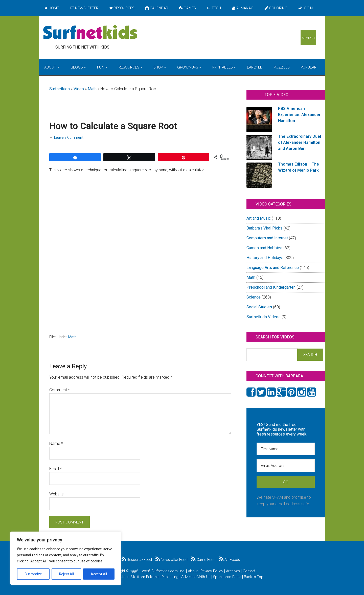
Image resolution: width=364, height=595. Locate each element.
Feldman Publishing (162, 577)
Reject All (66, 574)
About (193, 571)
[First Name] (286, 449)
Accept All (99, 574)
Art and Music (259, 218)
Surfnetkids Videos (264, 317)
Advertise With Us (196, 577)
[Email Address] (286, 466)
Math (92, 89)
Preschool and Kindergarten (271, 287)
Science (254, 297)
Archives (233, 571)
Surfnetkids (60, 89)
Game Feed (203, 560)
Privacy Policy (212, 571)
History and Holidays (265, 258)
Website (56, 494)
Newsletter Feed (172, 560)
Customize (33, 574)
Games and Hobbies (264, 248)
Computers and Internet (267, 238)
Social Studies (259, 307)
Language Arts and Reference (273, 268)
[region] (66, 558)
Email (55, 469)
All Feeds (230, 560)
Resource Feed (137, 560)
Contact (249, 571)
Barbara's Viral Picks (264, 228)
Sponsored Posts (227, 577)
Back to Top (254, 577)
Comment (60, 390)
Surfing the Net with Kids (90, 33)
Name (56, 443)
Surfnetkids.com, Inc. (168, 571)
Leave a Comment (69, 138)
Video (79, 89)
